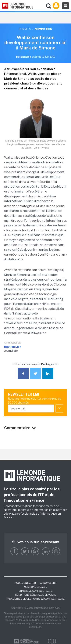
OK (59, 408)
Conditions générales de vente (35, 595)
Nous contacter (25, 583)
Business (25, 29)
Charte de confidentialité (35, 591)
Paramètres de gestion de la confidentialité (35, 599)
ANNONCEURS (48, 583)
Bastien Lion (13, 347)
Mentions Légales (35, 587)
